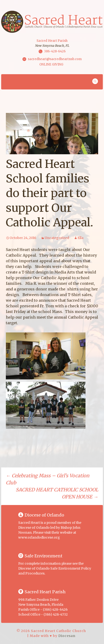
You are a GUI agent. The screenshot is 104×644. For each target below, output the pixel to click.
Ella (80, 238)
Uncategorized (57, 238)
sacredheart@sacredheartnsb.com (55, 59)
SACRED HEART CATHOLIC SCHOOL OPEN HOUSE (57, 493)
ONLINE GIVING (51, 64)
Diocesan (67, 636)
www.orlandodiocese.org (39, 537)
